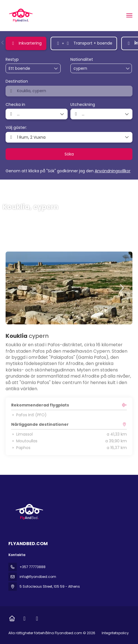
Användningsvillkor (113, 171)
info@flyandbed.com (38, 577)
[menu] (129, 15)
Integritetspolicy (115, 633)
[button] (3, 43)
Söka (69, 154)
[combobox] (87, 68)
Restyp (12, 60)
